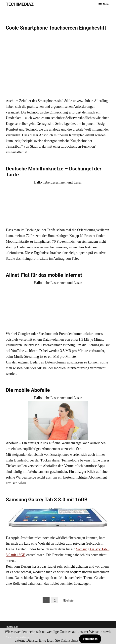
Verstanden (90, 639)
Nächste (68, 601)
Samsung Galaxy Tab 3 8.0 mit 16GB (47, 500)
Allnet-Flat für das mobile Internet (44, 275)
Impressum (12, 627)
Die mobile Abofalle (28, 390)
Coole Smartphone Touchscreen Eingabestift (56, 28)
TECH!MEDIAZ (20, 4)
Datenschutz (70, 640)
